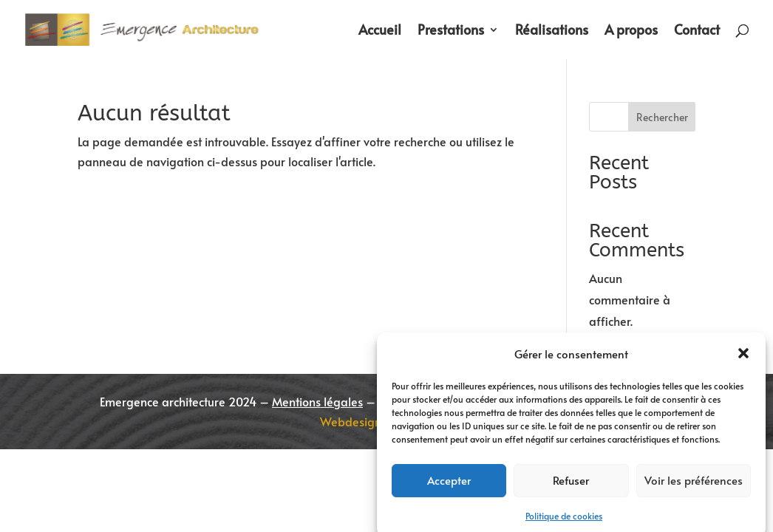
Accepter (449, 487)
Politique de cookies (564, 522)
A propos (631, 31)
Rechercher (662, 117)
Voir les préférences (694, 487)
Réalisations (552, 31)
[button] (743, 361)
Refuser (571, 487)
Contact (697, 31)
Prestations (451, 31)
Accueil (380, 31)
